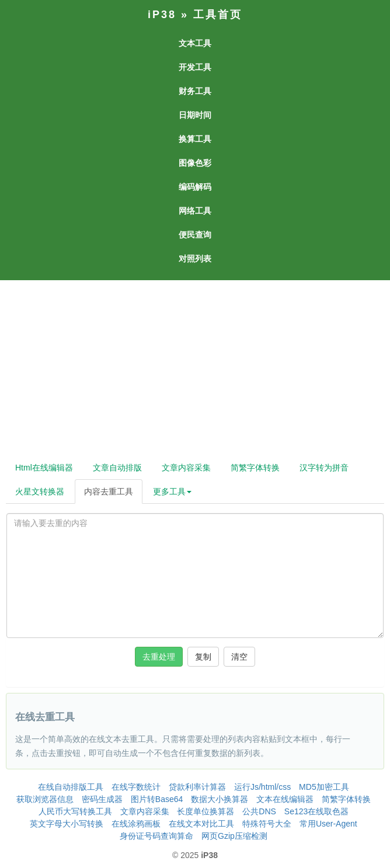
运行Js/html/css (262, 787)
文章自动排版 (117, 468)
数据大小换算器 (220, 799)
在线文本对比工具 (201, 824)
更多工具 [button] (172, 491)
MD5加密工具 (324, 787)
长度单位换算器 (206, 811)
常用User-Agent (328, 824)
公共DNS (259, 811)
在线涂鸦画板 (136, 824)
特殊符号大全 (267, 824)
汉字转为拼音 (324, 468)
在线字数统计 (136, 787)
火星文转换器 (40, 491)
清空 (239, 657)
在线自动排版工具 (71, 787)
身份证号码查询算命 (156, 836)
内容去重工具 (109, 491)
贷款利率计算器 (197, 787)
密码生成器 (102, 799)
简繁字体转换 (255, 468)
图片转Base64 (157, 799)
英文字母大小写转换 (67, 824)
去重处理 (159, 657)
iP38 (162, 15)
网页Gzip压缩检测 (234, 836)
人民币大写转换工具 (75, 811)
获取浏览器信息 (45, 799)
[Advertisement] (194, 368)
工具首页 (218, 15)
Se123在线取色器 (316, 811)
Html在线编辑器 (44, 468)
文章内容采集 (186, 468)
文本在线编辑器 (285, 799)
